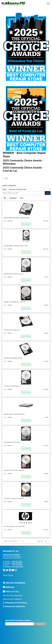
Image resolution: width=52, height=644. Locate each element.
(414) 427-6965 (17, 561)
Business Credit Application (13, 567)
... (3, 178)
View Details (26, 224)
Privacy (11, 575)
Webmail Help (11, 592)
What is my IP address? (12, 599)
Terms (5, 575)
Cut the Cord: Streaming (13, 595)
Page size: (40, 541)
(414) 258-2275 (17, 563)
